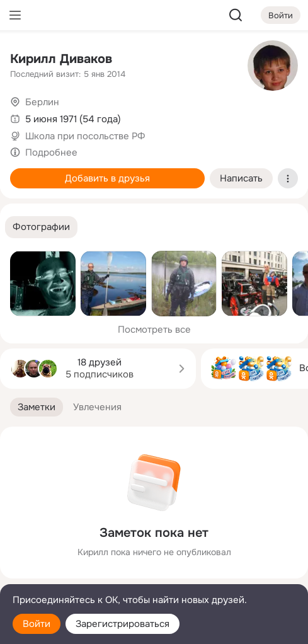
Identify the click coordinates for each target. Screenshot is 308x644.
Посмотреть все (154, 330)
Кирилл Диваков (61, 59)
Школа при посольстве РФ (85, 136)
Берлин (42, 102)
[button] (41, 227)
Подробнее (51, 152)
